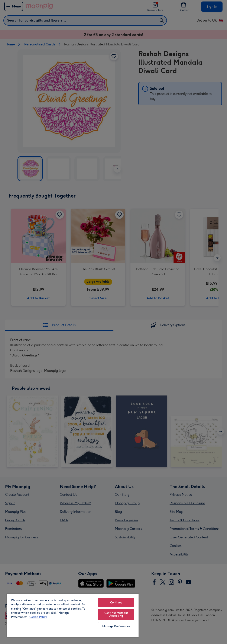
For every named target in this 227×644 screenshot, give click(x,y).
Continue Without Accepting (116, 614)
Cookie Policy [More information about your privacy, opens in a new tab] (38, 617)
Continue (116, 603)
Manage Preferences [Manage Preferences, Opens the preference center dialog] (116, 626)
